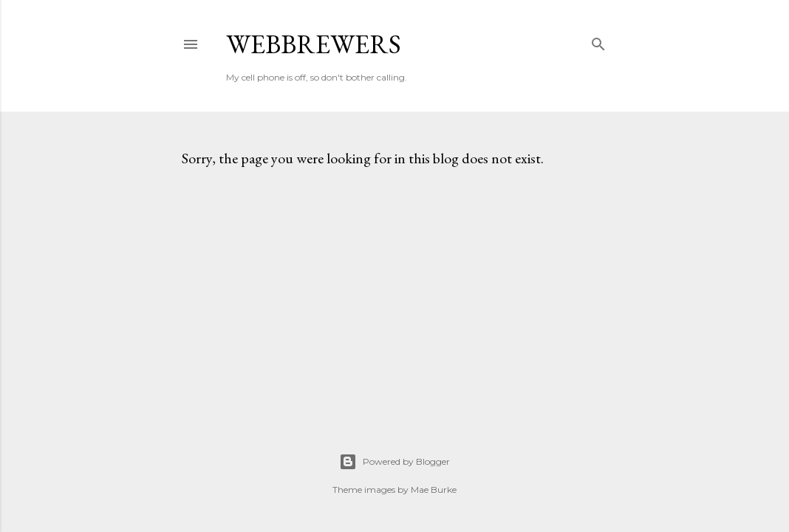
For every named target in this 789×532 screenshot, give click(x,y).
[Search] (598, 41)
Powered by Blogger (394, 462)
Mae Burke (434, 490)
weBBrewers (314, 44)
